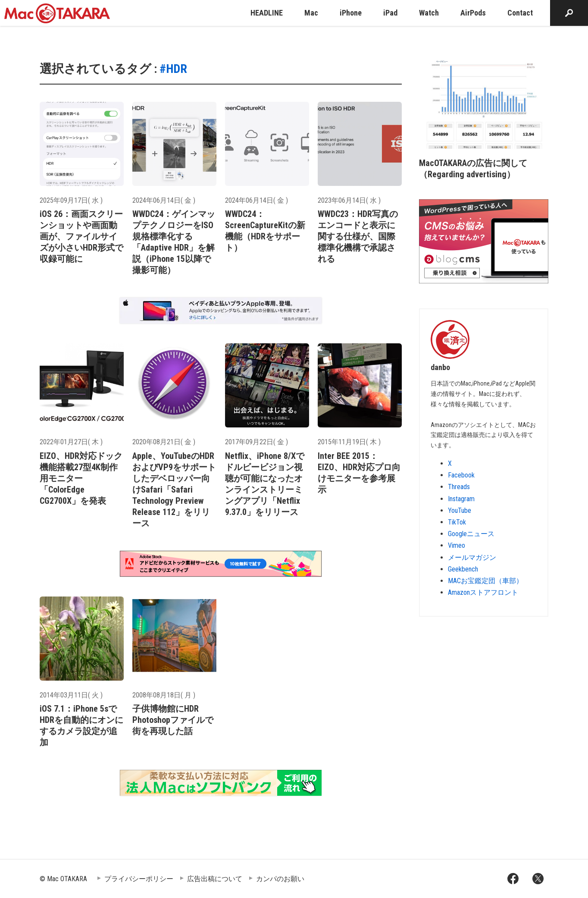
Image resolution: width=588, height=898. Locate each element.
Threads (459, 487)
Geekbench (463, 569)
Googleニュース (471, 534)
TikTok (457, 522)
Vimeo (457, 545)
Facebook (461, 475)
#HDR (173, 69)
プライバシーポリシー (139, 879)
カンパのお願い (280, 879)
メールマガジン (472, 557)
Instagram (461, 499)
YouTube (460, 510)
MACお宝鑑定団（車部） (485, 581)
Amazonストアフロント (483, 592)
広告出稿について (215, 879)
